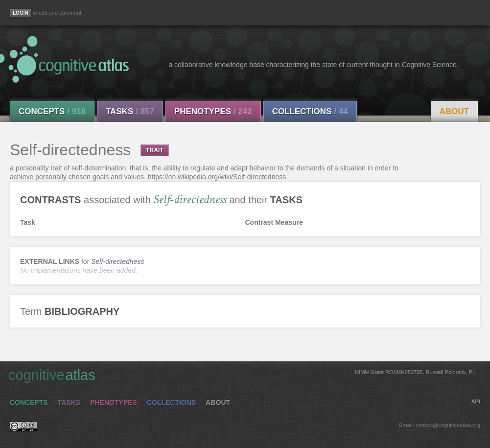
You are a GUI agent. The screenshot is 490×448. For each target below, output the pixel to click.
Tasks (130, 111)
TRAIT (154, 150)
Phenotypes (213, 111)
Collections (310, 111)
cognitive (242, 375)
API (476, 401)
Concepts (52, 111)
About (454, 111)
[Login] (21, 13)
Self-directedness (117, 261)
